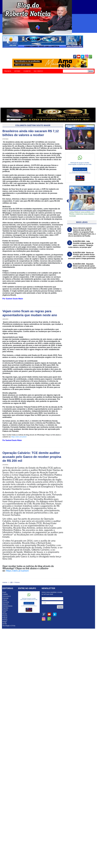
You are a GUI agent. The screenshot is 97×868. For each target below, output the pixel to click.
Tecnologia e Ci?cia (9, 626)
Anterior (5, 582)
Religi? (5, 622)
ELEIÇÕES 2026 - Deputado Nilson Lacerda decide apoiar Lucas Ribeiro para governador (85, 266)
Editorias (17, 71)
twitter (83, 57)
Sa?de (5, 624)
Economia (6, 602)
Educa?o (5, 604)
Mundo (5, 614)
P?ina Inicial (8, 71)
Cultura (5, 600)
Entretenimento (7, 606)
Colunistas (27, 71)
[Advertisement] (48, 93)
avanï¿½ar (67, 201)
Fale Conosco (38, 71)
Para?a (5, 616)
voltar (93, 201)
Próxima (17, 582)
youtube (79, 57)
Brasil (4, 592)
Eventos (5, 610)
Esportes (5, 608)
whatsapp (90, 57)
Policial (5, 618)
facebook (75, 57)
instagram (87, 57)
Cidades (5, 594)
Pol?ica (5, 620)
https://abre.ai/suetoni (19, 437)
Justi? (4, 612)
